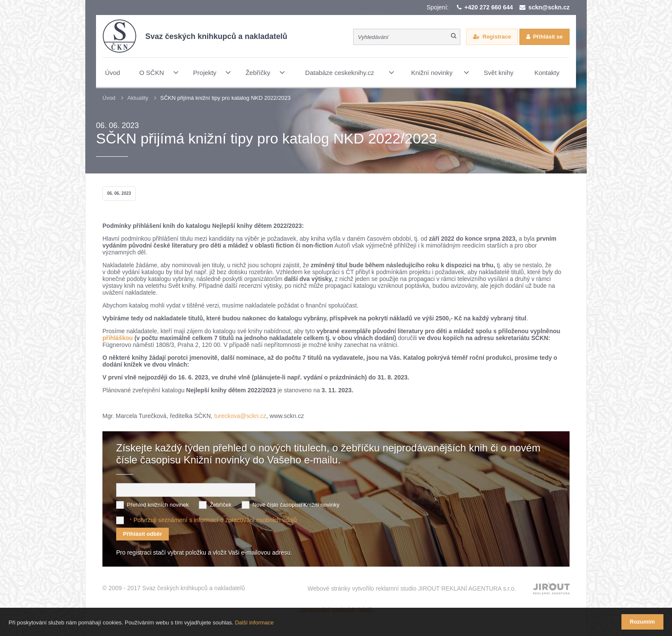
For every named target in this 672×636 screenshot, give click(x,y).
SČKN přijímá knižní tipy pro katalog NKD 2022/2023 (225, 98)
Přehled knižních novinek (158, 505)
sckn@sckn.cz (549, 7)
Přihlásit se (548, 37)
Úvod (109, 98)
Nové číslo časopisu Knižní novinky (296, 505)
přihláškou (118, 338)
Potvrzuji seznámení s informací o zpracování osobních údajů (215, 520)
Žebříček (220, 505)
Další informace (254, 623)
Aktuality (138, 98)
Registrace (497, 37)
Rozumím (643, 622)
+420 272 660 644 (489, 7)
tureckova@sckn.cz (240, 416)
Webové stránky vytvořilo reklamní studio (412, 588)
